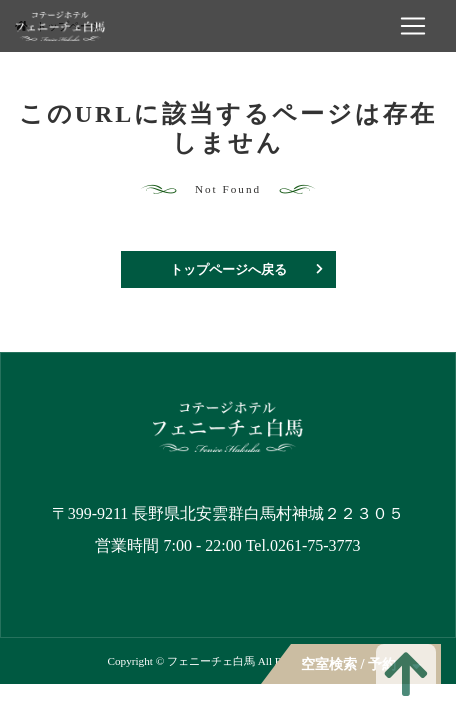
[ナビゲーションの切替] (413, 26)
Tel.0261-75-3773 (303, 545)
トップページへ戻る (228, 269)
